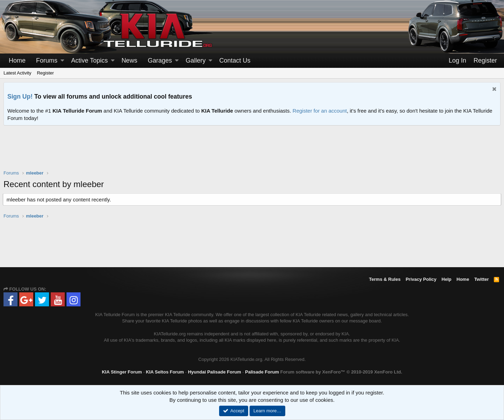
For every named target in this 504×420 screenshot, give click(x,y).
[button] (62, 61)
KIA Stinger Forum (122, 372)
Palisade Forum (262, 372)
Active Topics (89, 60)
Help (447, 279)
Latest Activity (17, 73)
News (129, 60)
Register (45, 73)
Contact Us (235, 60)
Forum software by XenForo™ (341, 372)
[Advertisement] (252, 152)
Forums (47, 60)
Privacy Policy (421, 279)
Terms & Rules (385, 279)
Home (17, 60)
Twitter (482, 279)
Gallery (195, 60)
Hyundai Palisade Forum (215, 372)
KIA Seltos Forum (165, 372)
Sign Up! (20, 97)
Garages (160, 60)
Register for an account (320, 111)
